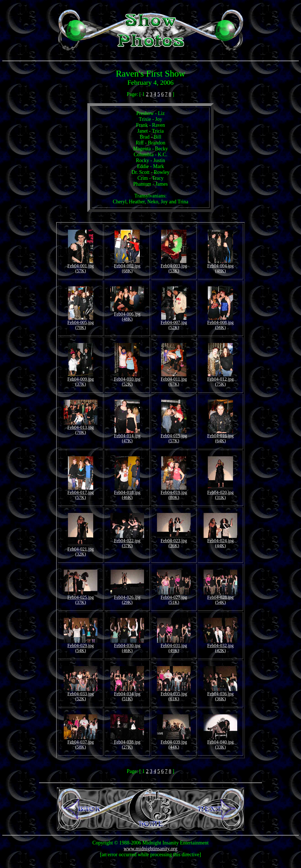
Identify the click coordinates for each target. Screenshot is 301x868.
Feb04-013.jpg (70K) (81, 428)
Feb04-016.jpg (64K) (220, 436)
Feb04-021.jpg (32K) (81, 550)
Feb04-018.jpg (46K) (127, 493)
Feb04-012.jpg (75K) (220, 380)
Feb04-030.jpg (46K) (127, 646)
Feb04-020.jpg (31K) (220, 493)
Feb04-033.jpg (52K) (81, 694)
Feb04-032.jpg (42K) (220, 646)
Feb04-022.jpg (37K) (127, 541)
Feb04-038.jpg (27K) (127, 742)
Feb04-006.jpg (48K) (127, 315)
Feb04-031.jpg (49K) (174, 646)
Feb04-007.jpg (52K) (174, 323)
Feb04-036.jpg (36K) (220, 694)
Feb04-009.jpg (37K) (81, 380)
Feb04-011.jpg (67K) (174, 380)
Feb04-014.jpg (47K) (127, 436)
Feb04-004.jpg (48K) (220, 266)
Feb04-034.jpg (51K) (127, 694)
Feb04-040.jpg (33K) (220, 742)
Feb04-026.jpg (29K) (127, 598)
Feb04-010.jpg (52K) (127, 380)
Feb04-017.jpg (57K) (81, 493)
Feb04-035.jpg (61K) (174, 694)
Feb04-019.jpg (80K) (174, 493)
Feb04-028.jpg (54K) (220, 598)
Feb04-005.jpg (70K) (81, 323)
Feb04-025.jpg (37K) (81, 598)
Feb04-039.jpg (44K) (174, 742)
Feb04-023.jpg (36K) (174, 541)
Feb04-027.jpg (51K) (174, 598)
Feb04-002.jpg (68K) (127, 266)
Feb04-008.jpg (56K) (220, 323)
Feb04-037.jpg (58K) (81, 742)
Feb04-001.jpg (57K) (81, 266)
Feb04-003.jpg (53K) (174, 266)
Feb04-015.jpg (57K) (174, 436)
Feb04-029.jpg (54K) (81, 646)
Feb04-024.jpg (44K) (220, 541)
